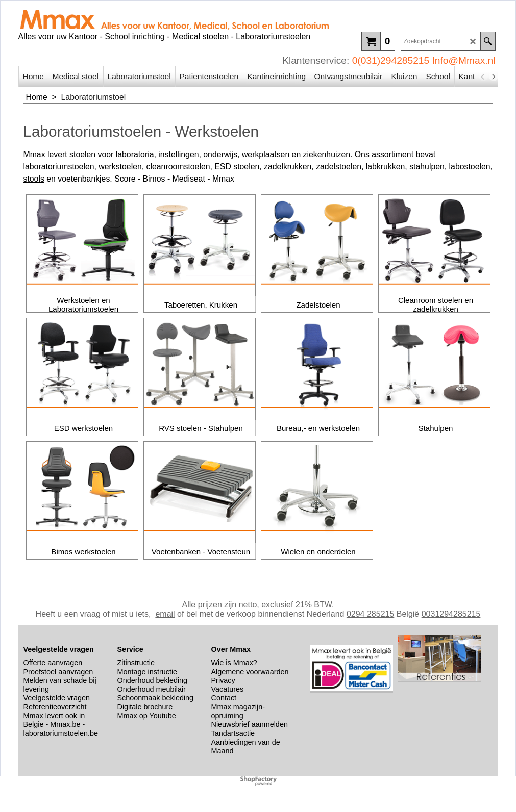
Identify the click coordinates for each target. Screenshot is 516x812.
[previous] (483, 77)
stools (34, 179)
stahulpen (427, 167)
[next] (494, 77)
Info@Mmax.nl (464, 60)
